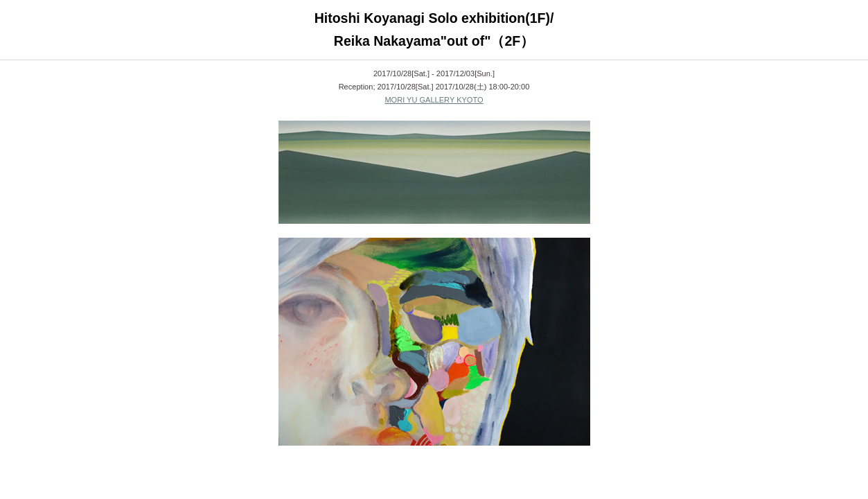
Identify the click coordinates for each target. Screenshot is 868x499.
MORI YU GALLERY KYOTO (434, 100)
